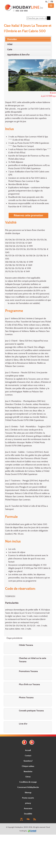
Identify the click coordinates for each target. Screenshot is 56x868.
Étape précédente (14, 638)
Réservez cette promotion (28, 215)
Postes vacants (28, 798)
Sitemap (28, 792)
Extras (28, 777)
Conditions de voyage (28, 782)
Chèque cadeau (28, 766)
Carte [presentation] (10, 49)
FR (52, 2)
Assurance (28, 808)
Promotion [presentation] (12, 39)
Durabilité (28, 814)
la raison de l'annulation (18, 303)
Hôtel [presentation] (10, 44)
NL (47, 2)
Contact (28, 755)
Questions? (28, 761)
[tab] (28, 39)
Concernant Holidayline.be (28, 787)
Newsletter (28, 771)
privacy (28, 803)
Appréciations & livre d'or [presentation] (18, 55)
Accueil (28, 750)
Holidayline (19, 827)
